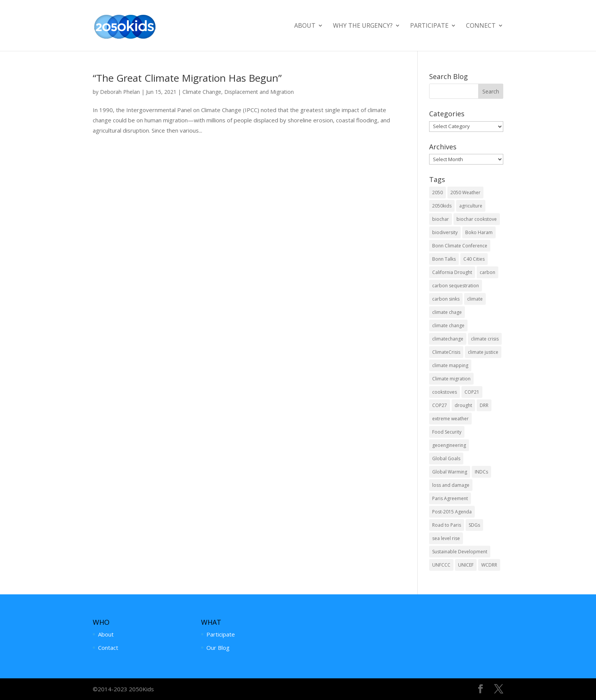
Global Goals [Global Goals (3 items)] (446, 458)
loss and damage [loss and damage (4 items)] (451, 485)
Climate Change (202, 92)
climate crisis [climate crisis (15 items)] (485, 339)
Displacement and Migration (259, 92)
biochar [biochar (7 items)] (441, 219)
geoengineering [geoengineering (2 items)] (449, 445)
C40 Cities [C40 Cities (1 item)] (474, 259)
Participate (429, 26)
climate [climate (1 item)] (475, 299)
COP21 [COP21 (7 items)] (472, 392)
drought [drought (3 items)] (463, 405)
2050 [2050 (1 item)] (437, 192)
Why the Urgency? (363, 26)
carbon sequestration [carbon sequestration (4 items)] (456, 286)
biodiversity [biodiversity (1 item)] (445, 232)
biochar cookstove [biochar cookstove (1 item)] (477, 219)
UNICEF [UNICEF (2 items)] (466, 565)
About (305, 26)
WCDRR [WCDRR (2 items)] (489, 565)
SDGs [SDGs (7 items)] (474, 525)
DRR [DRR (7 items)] (484, 405)
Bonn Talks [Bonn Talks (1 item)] (444, 259)
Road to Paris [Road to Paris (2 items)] (447, 525)
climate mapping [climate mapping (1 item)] (450, 365)
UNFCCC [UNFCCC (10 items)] (441, 565)
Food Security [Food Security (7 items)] (447, 432)
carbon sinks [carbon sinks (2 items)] (446, 299)
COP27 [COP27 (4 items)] (440, 405)
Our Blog (218, 648)
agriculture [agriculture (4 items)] (471, 206)
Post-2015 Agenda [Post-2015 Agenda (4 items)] (452, 512)
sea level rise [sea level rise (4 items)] (446, 538)
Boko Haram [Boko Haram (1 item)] (479, 232)
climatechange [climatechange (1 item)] (448, 339)
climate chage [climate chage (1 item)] (447, 312)
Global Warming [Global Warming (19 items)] (450, 472)
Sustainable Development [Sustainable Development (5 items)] (460, 552)
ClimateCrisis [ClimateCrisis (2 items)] (446, 352)
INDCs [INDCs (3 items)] (481, 472)
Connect (481, 26)
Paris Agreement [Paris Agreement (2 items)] (450, 498)
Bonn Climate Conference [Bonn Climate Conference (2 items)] (460, 246)
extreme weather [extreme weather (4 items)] (450, 419)
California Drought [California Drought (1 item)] (452, 272)
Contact (108, 648)
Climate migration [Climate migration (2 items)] (451, 379)
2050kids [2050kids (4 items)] (442, 206)
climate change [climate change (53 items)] (448, 325)
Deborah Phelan (120, 92)
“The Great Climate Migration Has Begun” (187, 78)
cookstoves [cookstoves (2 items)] (445, 392)
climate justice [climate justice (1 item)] (483, 352)
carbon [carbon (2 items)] (487, 272)
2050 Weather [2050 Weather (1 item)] (465, 192)
